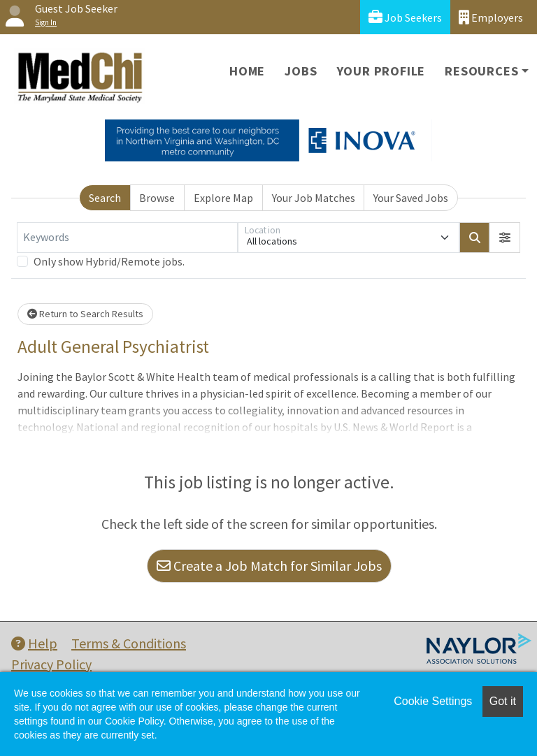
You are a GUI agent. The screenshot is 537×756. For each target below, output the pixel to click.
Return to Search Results (85, 314)
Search (105, 198)
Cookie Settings (433, 701)
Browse (157, 198)
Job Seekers (405, 17)
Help (34, 643)
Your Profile (381, 71)
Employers (491, 17)
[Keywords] (127, 238)
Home (247, 71)
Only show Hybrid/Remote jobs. (109, 261)
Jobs (301, 71)
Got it (503, 701)
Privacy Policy (51, 664)
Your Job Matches (314, 198)
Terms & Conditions (129, 643)
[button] (505, 238)
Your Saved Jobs (411, 198)
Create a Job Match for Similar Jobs (269, 566)
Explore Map (223, 198)
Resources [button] (481, 71)
